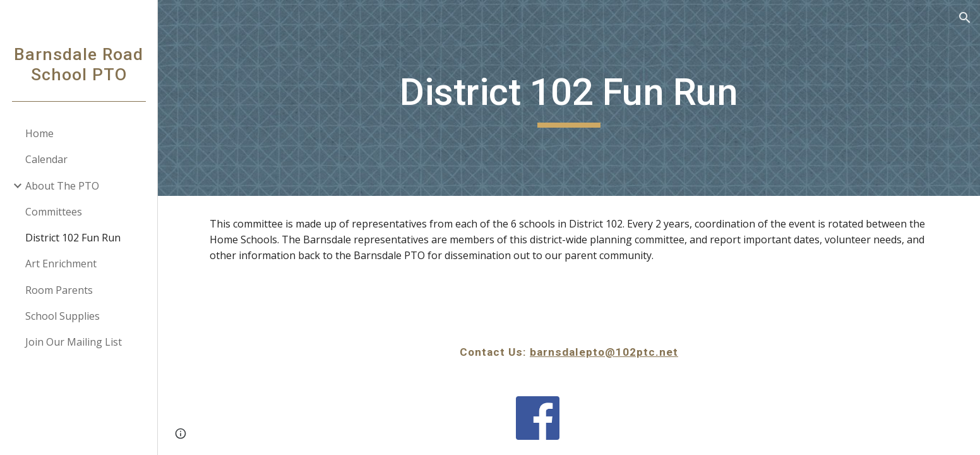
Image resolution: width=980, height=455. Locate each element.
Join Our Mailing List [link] (74, 342)
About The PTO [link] (62, 186)
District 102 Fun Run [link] (73, 238)
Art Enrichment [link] (61, 264)
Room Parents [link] (59, 290)
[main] (569, 98)
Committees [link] (54, 212)
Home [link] (39, 133)
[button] (965, 18)
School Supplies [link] (63, 316)
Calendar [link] (46, 159)
